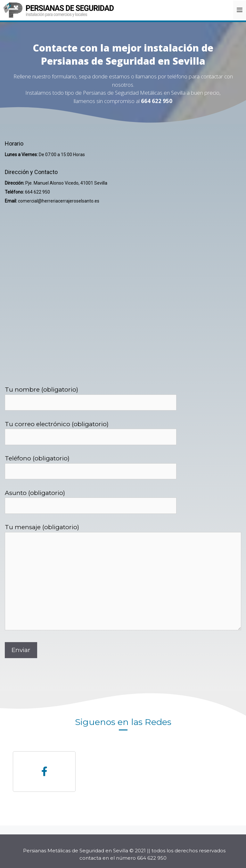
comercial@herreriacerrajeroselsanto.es (59, 201)
